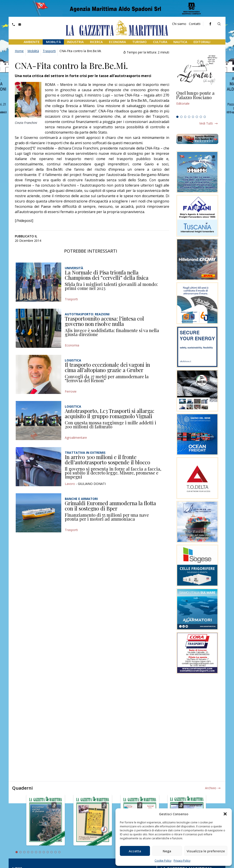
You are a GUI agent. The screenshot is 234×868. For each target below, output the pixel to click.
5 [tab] (193, 117)
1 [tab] (177, 117)
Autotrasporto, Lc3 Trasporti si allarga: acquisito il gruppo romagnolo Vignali (110, 413)
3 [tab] (185, 117)
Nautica (180, 42)
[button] (225, 814)
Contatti (195, 24)
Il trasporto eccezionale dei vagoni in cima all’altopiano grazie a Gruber (107, 367)
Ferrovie (71, 391)
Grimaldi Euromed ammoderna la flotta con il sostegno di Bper (110, 506)
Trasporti (49, 51)
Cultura (160, 42)
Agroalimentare (76, 438)
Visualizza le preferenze (206, 851)
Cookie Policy (163, 861)
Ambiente (32, 42)
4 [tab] (189, 117)
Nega (167, 851)
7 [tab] (201, 117)
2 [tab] (181, 117)
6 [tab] (197, 117)
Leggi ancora (197, 102)
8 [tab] (205, 117)
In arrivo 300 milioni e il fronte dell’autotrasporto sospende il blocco (107, 460)
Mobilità (53, 42)
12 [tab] (59, 852)
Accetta (135, 851)
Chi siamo (179, 24)
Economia (117, 42)
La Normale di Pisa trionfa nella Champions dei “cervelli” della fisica (107, 275)
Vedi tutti (206, 123)
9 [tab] (48, 852)
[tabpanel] (197, 102)
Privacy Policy (182, 861)
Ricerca (96, 42)
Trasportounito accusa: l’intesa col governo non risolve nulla (104, 321)
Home (19, 51)
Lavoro (70, 484)
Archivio (211, 788)
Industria (75, 42)
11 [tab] (56, 852)
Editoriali (202, 42)
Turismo (139, 42)
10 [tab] (52, 852)
